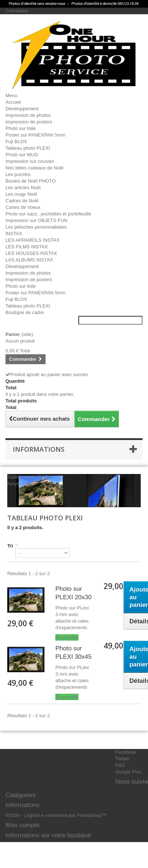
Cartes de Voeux (23, 207)
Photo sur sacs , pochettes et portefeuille (48, 214)
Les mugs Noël (21, 194)
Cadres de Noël (22, 201)
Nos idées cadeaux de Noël (34, 168)
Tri (10, 546)
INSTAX (14, 234)
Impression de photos (28, 115)
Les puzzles (18, 174)
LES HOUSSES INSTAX (31, 253)
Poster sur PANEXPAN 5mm (35, 135)
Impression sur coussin (30, 161)
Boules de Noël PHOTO (31, 181)
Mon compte (23, 825)
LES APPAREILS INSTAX (32, 240)
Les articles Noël (23, 188)
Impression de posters (29, 122)
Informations (39, 449)
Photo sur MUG (22, 155)
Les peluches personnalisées (36, 227)
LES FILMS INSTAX (27, 247)
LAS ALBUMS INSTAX (29, 260)
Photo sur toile (21, 128)
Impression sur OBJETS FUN (36, 220)
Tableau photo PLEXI (28, 148)
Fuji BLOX (16, 142)
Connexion (17, 11)
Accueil (13, 102)
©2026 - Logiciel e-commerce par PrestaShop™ (56, 815)
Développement (22, 109)
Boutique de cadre (25, 312)
